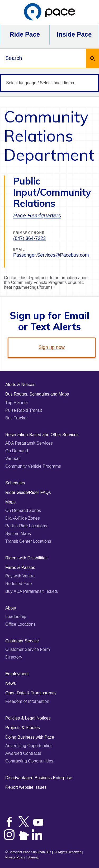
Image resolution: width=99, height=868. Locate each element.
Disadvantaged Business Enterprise (39, 778)
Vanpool (13, 459)
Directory (14, 657)
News (11, 683)
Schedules (15, 483)
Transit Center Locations (28, 541)
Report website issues (26, 787)
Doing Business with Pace (30, 737)
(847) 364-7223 (29, 238)
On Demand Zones (23, 510)
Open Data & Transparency (31, 693)
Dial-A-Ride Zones (23, 518)
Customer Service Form (28, 649)
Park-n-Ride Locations (26, 526)
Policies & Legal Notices (28, 718)
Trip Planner (17, 403)
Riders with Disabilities (26, 558)
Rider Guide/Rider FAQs (28, 492)
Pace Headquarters (37, 215)
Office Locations (20, 624)
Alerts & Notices (20, 385)
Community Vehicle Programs (33, 466)
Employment (17, 674)
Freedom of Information (27, 701)
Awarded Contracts (23, 753)
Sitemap (33, 857)
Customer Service (22, 641)
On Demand (17, 451)
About (11, 608)
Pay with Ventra (20, 576)
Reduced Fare (19, 584)
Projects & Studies (23, 728)
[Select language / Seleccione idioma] (49, 83)
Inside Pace (74, 34)
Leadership (16, 617)
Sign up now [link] (52, 347)
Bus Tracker (16, 418)
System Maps (18, 534)
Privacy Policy (15, 857)
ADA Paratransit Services (29, 443)
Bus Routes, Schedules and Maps (37, 394)
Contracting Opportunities (29, 761)
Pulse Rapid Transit (24, 410)
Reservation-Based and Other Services (42, 435)
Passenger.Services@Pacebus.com (51, 255)
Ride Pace (25, 34)
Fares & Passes (20, 567)
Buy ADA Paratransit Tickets (32, 591)
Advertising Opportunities (29, 746)
